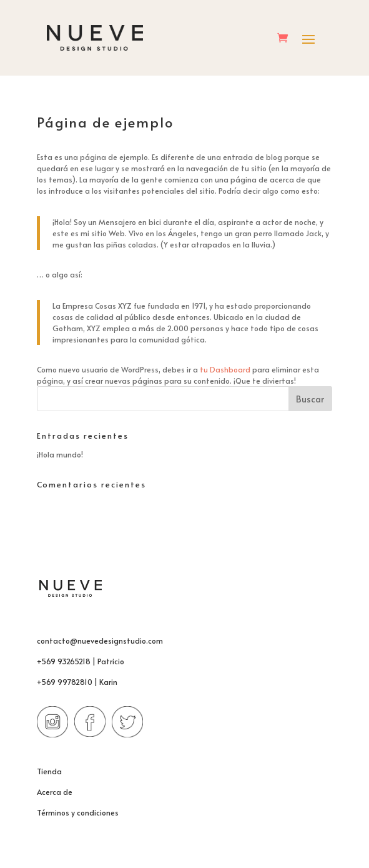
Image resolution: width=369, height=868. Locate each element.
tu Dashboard (225, 369)
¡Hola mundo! (60, 454)
